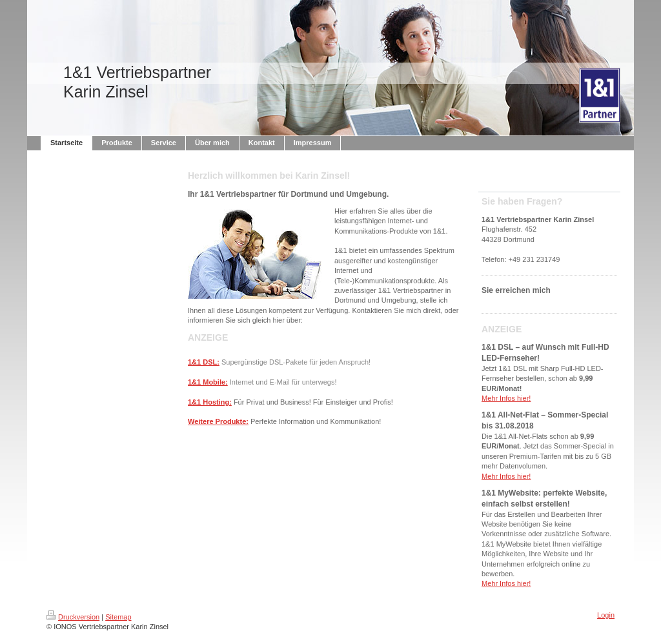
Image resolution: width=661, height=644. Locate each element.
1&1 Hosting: (210, 402)
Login (606, 615)
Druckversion (73, 617)
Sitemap (118, 617)
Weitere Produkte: (218, 421)
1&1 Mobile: (208, 382)
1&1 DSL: (204, 362)
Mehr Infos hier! (506, 398)
